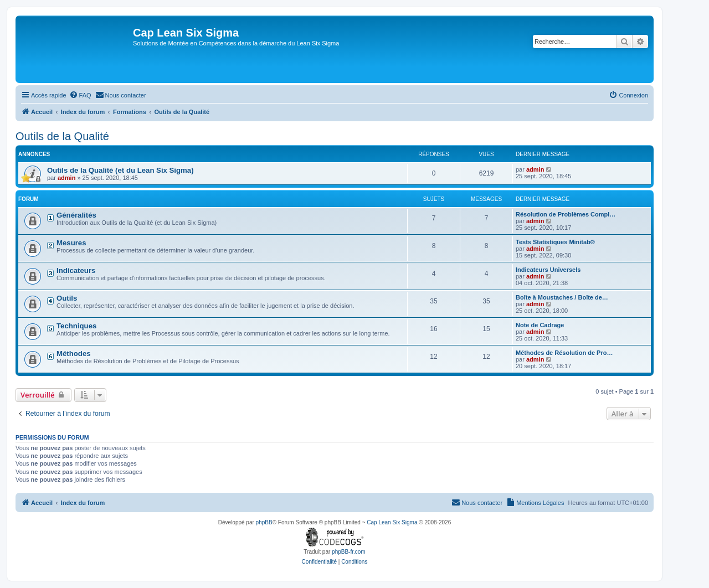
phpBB (264, 522)
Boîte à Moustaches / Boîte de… (562, 297)
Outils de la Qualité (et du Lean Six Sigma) (120, 170)
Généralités (76, 215)
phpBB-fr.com (349, 552)
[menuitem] (80, 95)
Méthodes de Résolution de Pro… (564, 353)
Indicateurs (76, 270)
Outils (67, 298)
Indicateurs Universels (548, 270)
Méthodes (74, 354)
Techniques (76, 326)
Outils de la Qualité (62, 136)
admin (66, 178)
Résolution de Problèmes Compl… (566, 214)
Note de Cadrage (540, 325)
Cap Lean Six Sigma (392, 522)
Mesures (71, 243)
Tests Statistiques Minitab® (555, 242)
